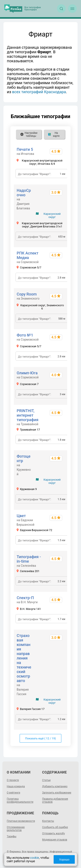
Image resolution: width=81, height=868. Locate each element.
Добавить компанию (55, 786)
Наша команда (16, 786)
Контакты (48, 821)
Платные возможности (21, 821)
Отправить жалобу (53, 833)
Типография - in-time (29, 559)
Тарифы (12, 836)
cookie (34, 858)
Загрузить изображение (57, 793)
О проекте (13, 780)
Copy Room (27, 294)
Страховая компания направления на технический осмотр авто (24, 658)
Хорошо (64, 860)
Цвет (21, 516)
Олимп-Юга (27, 373)
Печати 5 (25, 149)
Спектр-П (25, 598)
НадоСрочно (24, 193)
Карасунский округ (52, 215)
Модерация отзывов (55, 840)
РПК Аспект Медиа (28, 255)
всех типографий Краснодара (39, 92)
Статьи (46, 780)
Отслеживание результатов (16, 829)
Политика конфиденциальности (20, 800)
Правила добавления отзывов (55, 800)
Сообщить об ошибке (55, 827)
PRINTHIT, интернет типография (27, 415)
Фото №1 (25, 335)
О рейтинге (13, 793)
